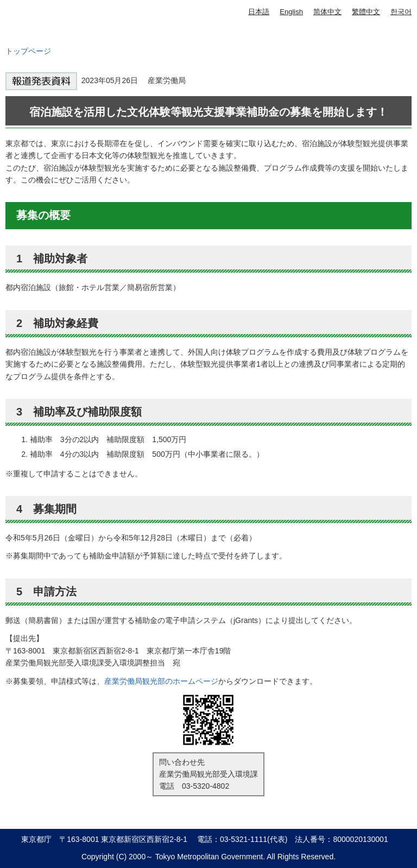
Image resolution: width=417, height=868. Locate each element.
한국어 (401, 12)
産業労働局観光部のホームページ (161, 681)
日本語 (259, 12)
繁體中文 (366, 12)
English (291, 12)
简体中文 (327, 12)
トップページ (28, 51)
